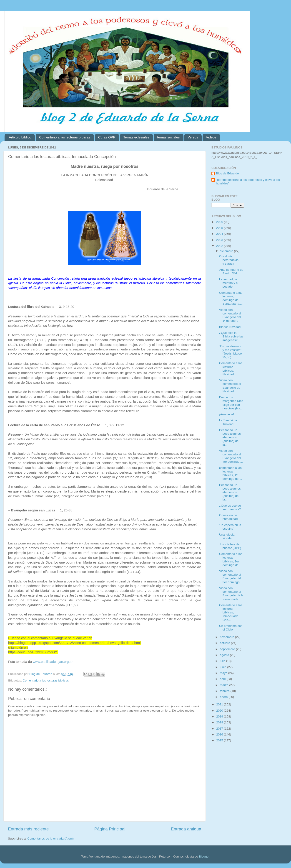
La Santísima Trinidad (228, 422)
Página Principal (110, 829)
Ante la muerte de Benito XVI (231, 272)
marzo (225, 685)
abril (223, 679)
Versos (193, 137)
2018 (220, 722)
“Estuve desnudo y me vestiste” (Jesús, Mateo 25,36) (231, 352)
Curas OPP (107, 137)
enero (224, 697)
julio (223, 661)
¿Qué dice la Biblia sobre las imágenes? (231, 336)
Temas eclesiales (136, 137)
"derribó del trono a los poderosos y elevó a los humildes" (248, 182)
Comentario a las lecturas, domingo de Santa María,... (231, 298)
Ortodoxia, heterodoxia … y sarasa (231, 260)
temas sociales (168, 137)
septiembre (228, 649)
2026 (220, 222)
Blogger (204, 857)
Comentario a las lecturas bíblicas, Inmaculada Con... (231, 613)
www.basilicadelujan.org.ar (53, 662)
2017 (220, 729)
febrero (225, 691)
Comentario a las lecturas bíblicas (65, 137)
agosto (225, 655)
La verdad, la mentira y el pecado (229, 283)
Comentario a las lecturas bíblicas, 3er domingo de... (231, 559)
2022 (220, 246)
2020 (220, 711)
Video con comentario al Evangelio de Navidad (230, 386)
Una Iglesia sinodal (227, 536)
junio (223, 667)
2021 (220, 704)
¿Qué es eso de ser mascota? (230, 507)
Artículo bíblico (20, 137)
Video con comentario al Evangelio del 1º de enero (230, 315)
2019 (220, 716)
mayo (224, 673)
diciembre (227, 251)
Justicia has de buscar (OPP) (230, 546)
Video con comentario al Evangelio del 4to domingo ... (231, 456)
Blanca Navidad (230, 327)
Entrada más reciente (28, 829)
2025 (220, 228)
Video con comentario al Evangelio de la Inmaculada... (231, 594)
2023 (220, 240)
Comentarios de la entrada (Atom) (51, 839)
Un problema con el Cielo (231, 628)
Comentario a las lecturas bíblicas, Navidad (231, 369)
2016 (220, 734)
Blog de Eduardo (227, 173)
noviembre (227, 637)
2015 (220, 740)
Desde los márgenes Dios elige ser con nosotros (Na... (231, 403)
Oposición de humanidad (228, 517)
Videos (211, 137)
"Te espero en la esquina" (230, 527)
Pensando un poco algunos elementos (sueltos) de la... (230, 437)
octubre (225, 643)
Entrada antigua (186, 829)
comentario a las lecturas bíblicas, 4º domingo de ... (231, 473)
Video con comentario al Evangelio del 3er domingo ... (231, 577)
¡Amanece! (227, 414)
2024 (220, 234)
